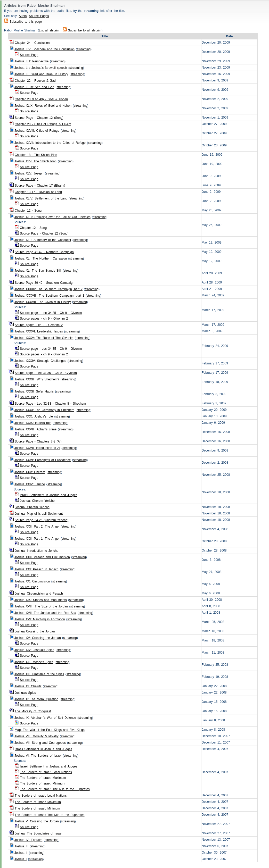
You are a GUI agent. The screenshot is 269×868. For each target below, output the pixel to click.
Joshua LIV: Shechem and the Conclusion (44, 49)
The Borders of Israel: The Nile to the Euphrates (55, 789)
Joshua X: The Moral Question (36, 699)
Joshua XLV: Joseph (29, 173)
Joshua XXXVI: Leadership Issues (39, 331)
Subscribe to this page (26, 22)
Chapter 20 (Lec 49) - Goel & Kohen (41, 99)
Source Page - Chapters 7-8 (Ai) (38, 441)
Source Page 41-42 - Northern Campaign (44, 252)
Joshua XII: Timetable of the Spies (39, 674)
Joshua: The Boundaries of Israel (38, 833)
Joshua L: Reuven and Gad (34, 87)
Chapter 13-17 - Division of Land (38, 192)
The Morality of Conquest (33, 711)
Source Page (29, 55)
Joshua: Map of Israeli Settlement (39, 514)
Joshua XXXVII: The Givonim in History (43, 302)
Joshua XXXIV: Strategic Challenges (40, 361)
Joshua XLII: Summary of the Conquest (43, 240)
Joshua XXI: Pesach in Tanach (36, 569)
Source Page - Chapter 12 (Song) (39, 118)
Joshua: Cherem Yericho (37, 501)
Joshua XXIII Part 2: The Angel (37, 527)
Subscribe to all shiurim (82, 30)
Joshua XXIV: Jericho (30, 484)
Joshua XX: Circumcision (32, 581)
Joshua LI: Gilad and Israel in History (41, 74)
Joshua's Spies (25, 693)
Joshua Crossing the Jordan (35, 631)
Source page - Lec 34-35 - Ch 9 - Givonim (51, 313)
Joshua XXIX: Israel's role (33, 423)
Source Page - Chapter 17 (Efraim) (40, 186)
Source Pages (39, 16)
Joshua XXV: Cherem (30, 472)
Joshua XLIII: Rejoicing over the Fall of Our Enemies (52, 217)
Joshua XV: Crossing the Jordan (38, 638)
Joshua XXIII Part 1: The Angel (37, 539)
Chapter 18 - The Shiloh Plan (36, 155)
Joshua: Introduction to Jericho (36, 551)
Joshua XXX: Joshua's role (34, 416)
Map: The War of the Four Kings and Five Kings (50, 730)
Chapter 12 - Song (28, 211)
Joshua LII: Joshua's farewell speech (41, 68)
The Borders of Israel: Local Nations (46, 772)
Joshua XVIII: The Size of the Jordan (41, 606)
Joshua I (21, 859)
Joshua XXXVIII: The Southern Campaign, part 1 (49, 296)
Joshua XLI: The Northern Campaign (41, 258)
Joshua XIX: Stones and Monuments (41, 600)
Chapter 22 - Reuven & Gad (35, 81)
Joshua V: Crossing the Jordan (37, 821)
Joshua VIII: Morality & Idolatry (36, 736)
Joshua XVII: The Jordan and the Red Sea (45, 613)
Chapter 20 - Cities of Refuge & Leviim (43, 124)
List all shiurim (49, 30)
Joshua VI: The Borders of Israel (38, 756)
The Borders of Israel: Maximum (43, 778)
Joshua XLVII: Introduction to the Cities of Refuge (50, 143)
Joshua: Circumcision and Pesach (39, 594)
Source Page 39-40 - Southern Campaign (44, 283)
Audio (23, 16)
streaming (84, 49)
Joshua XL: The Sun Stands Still (38, 271)
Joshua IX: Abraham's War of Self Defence (45, 718)
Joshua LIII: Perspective (31, 61)
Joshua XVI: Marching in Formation (40, 619)
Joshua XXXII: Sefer (34, 391)
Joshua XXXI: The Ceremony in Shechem (44, 410)
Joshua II (21, 853)
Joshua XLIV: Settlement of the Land (41, 198)
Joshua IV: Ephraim (28, 840)
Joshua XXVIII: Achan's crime (35, 429)
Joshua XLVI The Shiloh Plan (35, 161)
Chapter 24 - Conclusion (32, 43)
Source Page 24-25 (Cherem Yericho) (42, 520)
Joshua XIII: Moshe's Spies (34, 662)
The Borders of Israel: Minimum (42, 783)
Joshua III (21, 846)
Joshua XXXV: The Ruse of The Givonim (44, 338)
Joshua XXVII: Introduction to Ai (37, 448)
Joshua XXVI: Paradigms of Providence (43, 460)
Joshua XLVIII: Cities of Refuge (37, 131)
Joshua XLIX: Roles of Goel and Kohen (43, 106)
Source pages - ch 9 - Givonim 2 (44, 319)
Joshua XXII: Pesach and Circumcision (42, 557)
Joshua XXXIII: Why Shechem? (37, 379)
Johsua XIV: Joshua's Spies (34, 650)
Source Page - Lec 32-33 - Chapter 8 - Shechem (50, 404)
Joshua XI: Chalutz (28, 686)
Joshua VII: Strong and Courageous (40, 743)
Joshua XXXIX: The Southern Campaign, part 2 (48, 289)
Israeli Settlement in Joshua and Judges (49, 495)
